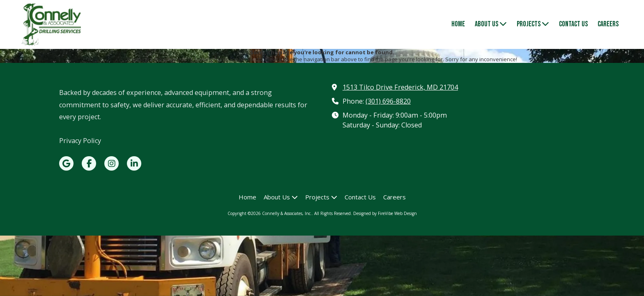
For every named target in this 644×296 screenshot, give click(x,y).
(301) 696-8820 (388, 101)
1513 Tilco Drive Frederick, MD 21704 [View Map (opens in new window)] (400, 87)
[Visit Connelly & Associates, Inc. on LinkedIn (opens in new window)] (134, 163)
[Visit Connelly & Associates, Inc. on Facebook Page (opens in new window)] (89, 163)
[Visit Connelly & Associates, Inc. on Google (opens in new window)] (66, 163)
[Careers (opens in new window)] (608, 25)
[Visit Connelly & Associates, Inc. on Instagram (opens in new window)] (112, 163)
